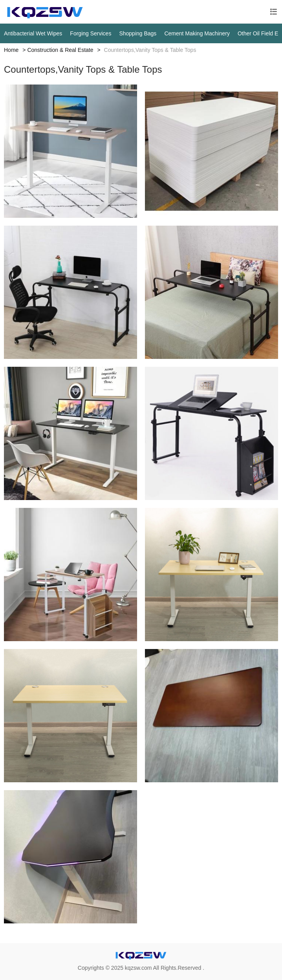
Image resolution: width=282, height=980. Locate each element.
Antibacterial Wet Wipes (33, 33)
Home (11, 50)
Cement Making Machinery (197, 33)
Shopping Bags (138, 33)
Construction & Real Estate (60, 50)
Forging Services (91, 33)
